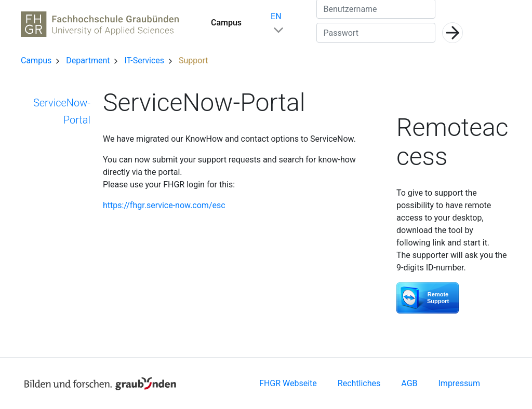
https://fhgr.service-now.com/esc (164, 205)
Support (193, 60)
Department (89, 60)
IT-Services (145, 60)
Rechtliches (359, 383)
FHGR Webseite (288, 383)
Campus (226, 23)
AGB (409, 383)
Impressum (460, 383)
